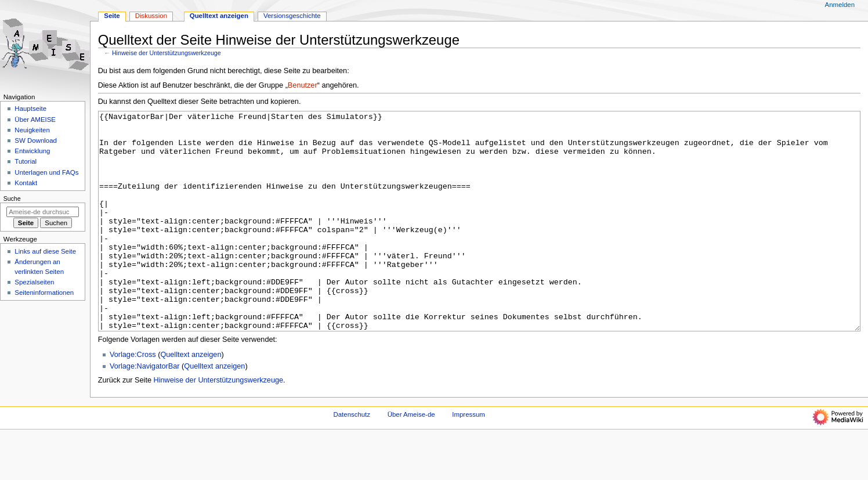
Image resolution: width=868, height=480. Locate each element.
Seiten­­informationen (44, 293)
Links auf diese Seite (45, 251)
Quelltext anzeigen (191, 398)
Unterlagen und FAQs (46, 172)
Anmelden (840, 5)
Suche (12, 199)
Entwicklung (32, 151)
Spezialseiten (34, 282)
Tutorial (26, 161)
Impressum (469, 458)
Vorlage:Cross (133, 398)
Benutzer (303, 85)
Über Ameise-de (411, 458)
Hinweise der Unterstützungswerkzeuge (167, 53)
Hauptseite (30, 109)
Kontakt (26, 183)
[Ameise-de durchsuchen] (43, 212)
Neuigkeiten (32, 130)
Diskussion (151, 16)
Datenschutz (352, 458)
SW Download (36, 140)
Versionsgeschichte (292, 16)
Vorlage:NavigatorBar (145, 410)
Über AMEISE (35, 120)
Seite (112, 16)
